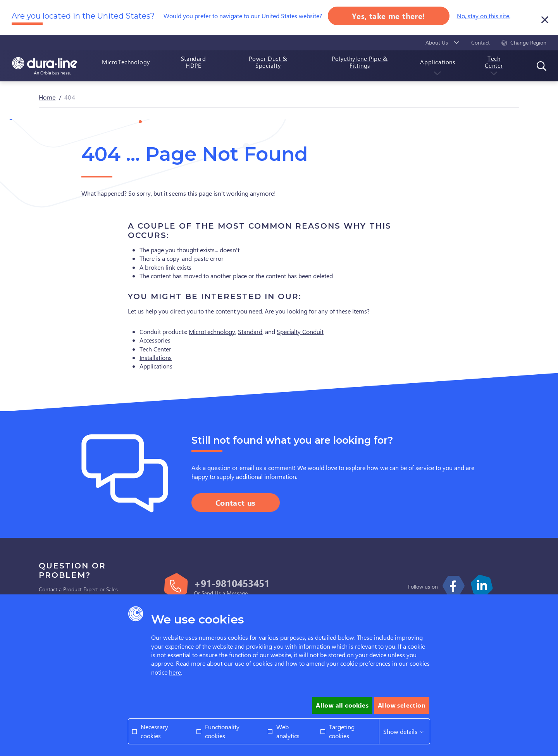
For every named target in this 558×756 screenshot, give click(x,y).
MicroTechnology (212, 332)
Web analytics (288, 731)
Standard (250, 332)
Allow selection (402, 705)
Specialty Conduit (300, 332)
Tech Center (155, 349)
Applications (156, 366)
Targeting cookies (342, 731)
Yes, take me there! (389, 16)
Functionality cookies (222, 731)
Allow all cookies (342, 705)
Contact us (236, 502)
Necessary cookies (154, 731)
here (175, 672)
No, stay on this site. (484, 16)
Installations (156, 357)
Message (237, 593)
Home (47, 97)
